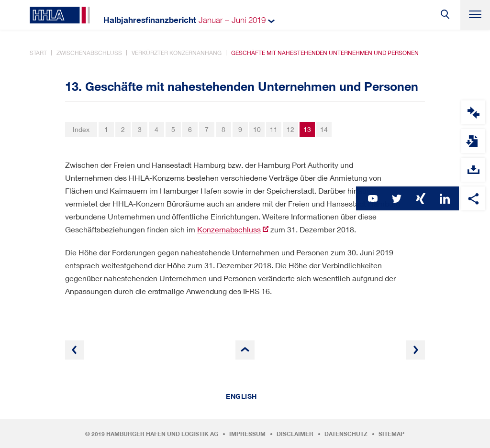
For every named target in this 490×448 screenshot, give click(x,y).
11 (274, 129)
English (241, 396)
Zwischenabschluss (89, 53)
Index (81, 129)
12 (290, 129)
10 (257, 129)
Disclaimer (295, 434)
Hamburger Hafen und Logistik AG (162, 434)
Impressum (247, 434)
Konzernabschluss (229, 229)
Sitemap (391, 434)
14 (324, 129)
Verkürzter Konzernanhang (177, 53)
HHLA (60, 15)
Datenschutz (346, 434)
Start (38, 53)
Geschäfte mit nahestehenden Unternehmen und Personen (325, 53)
